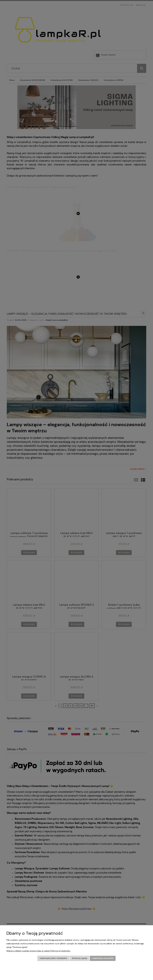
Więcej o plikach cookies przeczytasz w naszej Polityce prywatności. (38, 951)
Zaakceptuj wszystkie (103, 958)
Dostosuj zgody (80, 958)
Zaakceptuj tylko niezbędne (53, 958)
